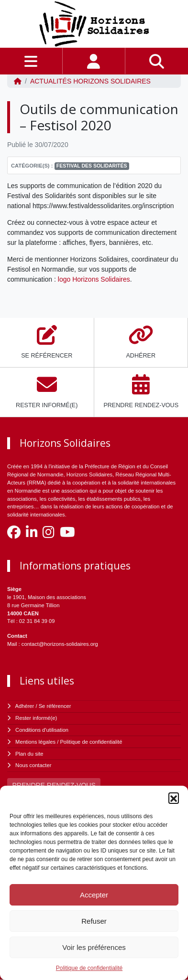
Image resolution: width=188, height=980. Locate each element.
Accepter (94, 895)
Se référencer (55, 706)
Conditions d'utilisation (42, 730)
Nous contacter (33, 765)
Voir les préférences (94, 947)
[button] (174, 798)
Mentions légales (35, 742)
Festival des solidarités (92, 166)
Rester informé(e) (36, 718)
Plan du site (29, 754)
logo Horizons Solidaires (94, 279)
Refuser (94, 921)
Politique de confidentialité (89, 968)
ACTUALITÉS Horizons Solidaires (90, 81)
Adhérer (25, 706)
